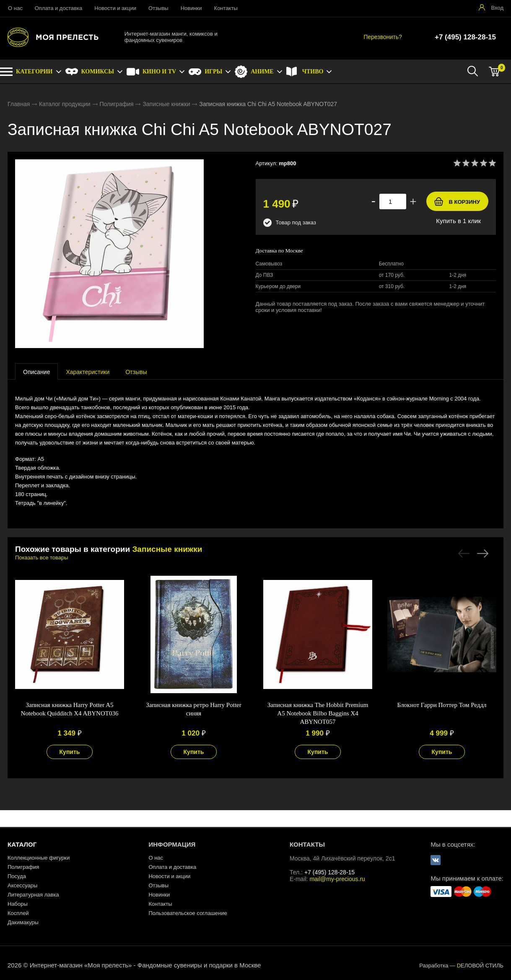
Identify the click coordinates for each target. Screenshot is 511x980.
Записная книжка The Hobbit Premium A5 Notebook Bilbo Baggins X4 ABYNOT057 (318, 713)
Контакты (226, 8)
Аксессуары (22, 885)
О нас (15, 8)
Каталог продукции (65, 104)
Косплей (18, 913)
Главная (19, 104)
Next (483, 554)
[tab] (36, 371)
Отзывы (158, 8)
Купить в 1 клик (458, 221)
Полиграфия (116, 104)
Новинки (191, 8)
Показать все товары (42, 558)
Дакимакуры (23, 922)
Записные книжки (166, 104)
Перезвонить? (383, 37)
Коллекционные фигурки (39, 858)
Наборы (18, 904)
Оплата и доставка (59, 8)
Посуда (17, 876)
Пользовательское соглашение (188, 913)
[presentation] (36, 372)
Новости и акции (115, 8)
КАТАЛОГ (22, 844)
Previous (464, 554)
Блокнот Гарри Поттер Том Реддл (442, 705)
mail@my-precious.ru (337, 879)
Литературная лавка (33, 895)
